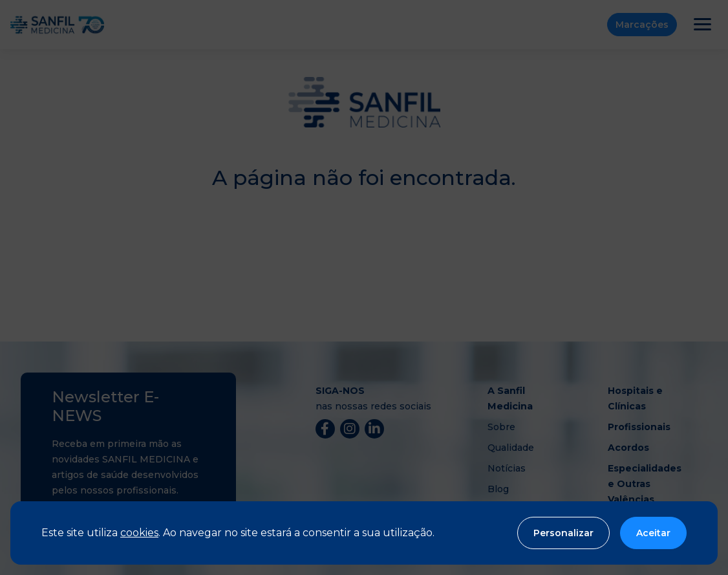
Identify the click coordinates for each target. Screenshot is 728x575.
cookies (139, 533)
